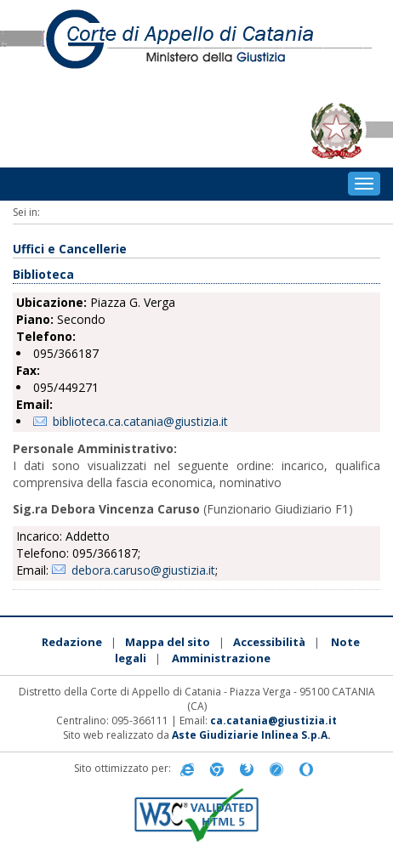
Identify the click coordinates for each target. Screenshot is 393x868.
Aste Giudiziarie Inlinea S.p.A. (251, 735)
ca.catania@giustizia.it (273, 720)
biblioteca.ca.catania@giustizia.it (140, 421)
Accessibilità (269, 642)
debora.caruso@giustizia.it (143, 570)
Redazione (72, 642)
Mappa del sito (168, 642)
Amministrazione (221, 658)
